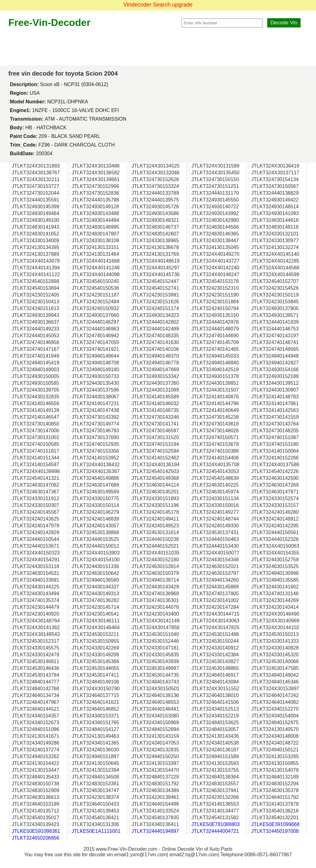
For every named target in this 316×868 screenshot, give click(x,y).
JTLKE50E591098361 (36, 831)
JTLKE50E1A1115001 (96, 831)
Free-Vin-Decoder (49, 23)
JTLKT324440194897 (155, 831)
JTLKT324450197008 (275, 831)
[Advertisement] (158, 47)
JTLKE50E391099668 (275, 824)
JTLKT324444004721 (215, 831)
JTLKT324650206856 (35, 838)
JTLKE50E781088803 (216, 824)
